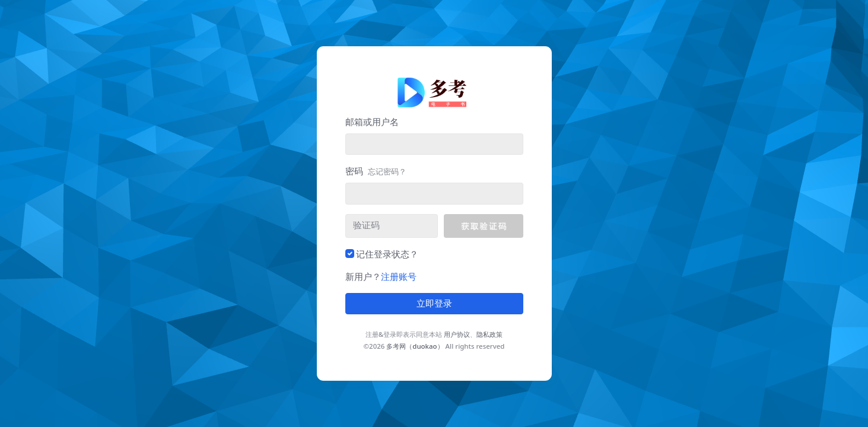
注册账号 (399, 276)
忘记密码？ (387, 171)
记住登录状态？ (387, 254)
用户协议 (457, 334)
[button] (483, 226)
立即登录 (434, 304)
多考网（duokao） (415, 346)
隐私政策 (489, 334)
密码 (376, 171)
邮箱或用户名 (372, 122)
